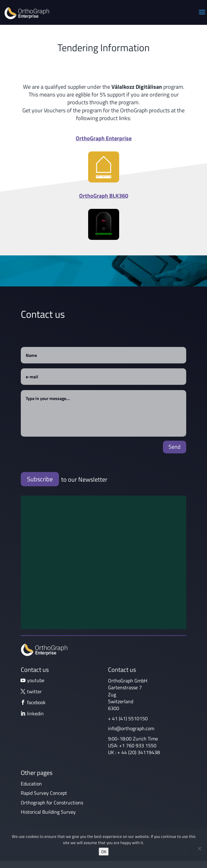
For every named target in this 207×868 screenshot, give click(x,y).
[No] (199, 848)
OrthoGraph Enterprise (104, 138)
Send (175, 447)
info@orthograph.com (131, 728)
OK (104, 852)
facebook (36, 702)
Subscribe (40, 479)
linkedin (35, 713)
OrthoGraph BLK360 (104, 196)
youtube (36, 680)
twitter (34, 691)
